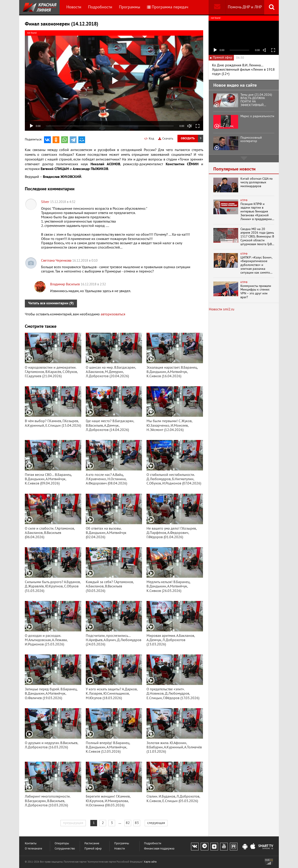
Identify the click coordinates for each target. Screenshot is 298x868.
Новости (74, 7)
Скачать (166, 138)
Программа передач (168, 7)
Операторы (62, 844)
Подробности (100, 7)
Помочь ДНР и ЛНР (245, 7)
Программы (130, 7)
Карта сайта (150, 862)
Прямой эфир (93, 849)
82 (128, 823)
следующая (156, 823)
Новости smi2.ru (222, 309)
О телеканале (34, 849)
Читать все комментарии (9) (51, 303)
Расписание (92, 844)
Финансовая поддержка (159, 849)
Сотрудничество (65, 849)
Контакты (31, 844)
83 (137, 823)
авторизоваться (113, 314)
